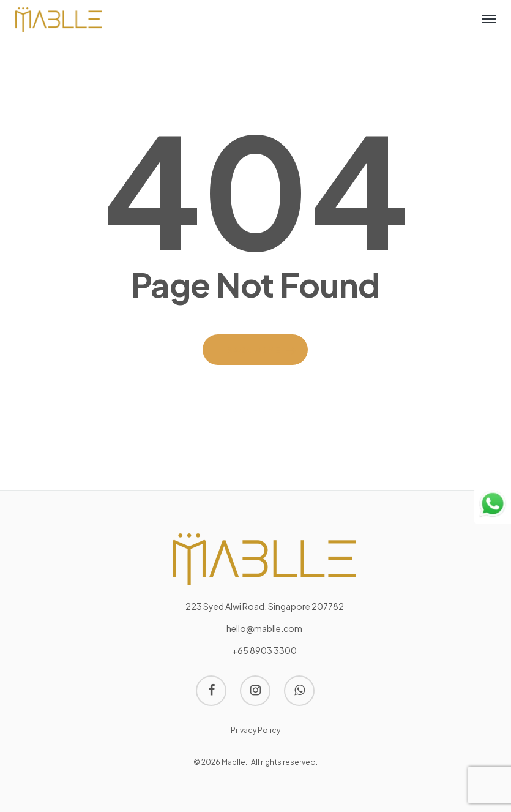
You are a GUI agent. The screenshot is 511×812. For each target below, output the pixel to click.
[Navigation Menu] (489, 18)
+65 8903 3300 (264, 650)
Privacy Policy (255, 730)
